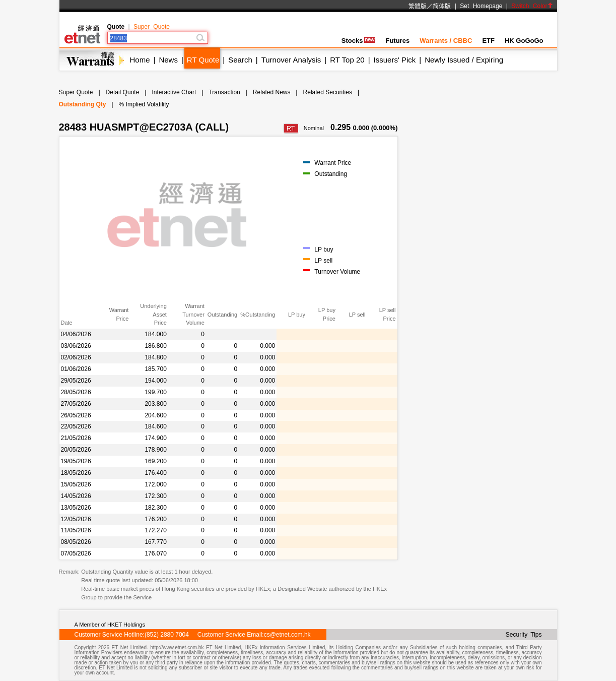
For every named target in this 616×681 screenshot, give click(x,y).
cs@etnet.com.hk (287, 635)
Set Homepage (481, 6)
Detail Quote (123, 92)
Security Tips (524, 635)
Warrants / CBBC (446, 41)
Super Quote (152, 27)
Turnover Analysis (291, 60)
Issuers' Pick (395, 60)
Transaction (224, 92)
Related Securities (328, 92)
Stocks (359, 41)
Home (140, 60)
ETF (488, 41)
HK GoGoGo (524, 41)
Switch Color (532, 6)
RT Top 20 (347, 60)
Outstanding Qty (83, 104)
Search (240, 60)
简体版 (442, 6)
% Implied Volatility (144, 104)
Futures (397, 41)
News (168, 60)
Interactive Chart (174, 92)
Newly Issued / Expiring (464, 60)
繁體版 (418, 6)
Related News (272, 92)
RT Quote (203, 60)
